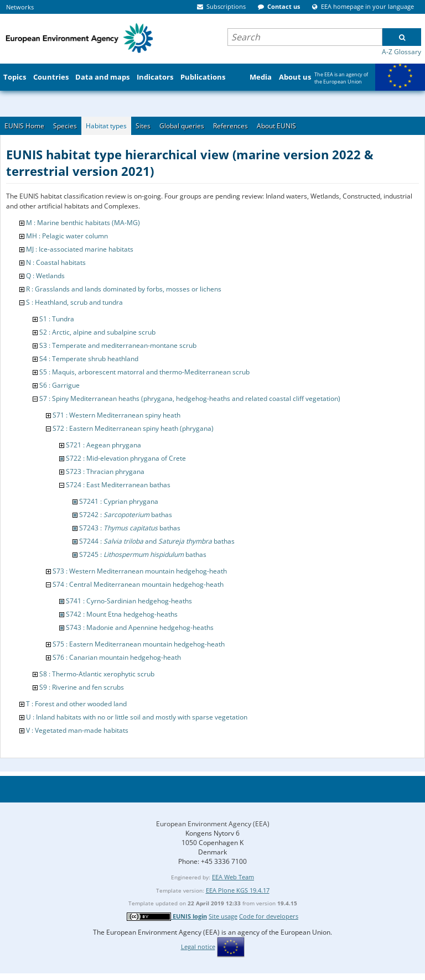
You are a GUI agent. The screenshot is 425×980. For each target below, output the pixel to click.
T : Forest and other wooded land (76, 704)
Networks (20, 7)
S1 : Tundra (57, 319)
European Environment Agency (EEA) (213, 824)
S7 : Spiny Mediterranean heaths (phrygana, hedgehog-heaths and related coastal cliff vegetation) (190, 398)
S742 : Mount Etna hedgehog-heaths (122, 614)
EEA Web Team (233, 877)
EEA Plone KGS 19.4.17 (238, 890)
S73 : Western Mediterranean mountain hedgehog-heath (140, 571)
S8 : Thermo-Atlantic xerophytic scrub (97, 674)
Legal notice (198, 947)
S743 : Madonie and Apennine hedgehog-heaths (140, 627)
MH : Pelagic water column (67, 236)
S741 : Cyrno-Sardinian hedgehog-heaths (129, 601)
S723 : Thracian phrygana (105, 471)
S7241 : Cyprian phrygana (119, 501)
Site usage (223, 916)
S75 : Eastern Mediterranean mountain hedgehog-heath (139, 644)
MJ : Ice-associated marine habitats (80, 249)
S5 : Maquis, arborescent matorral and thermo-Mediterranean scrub (144, 372)
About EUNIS (276, 126)
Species (65, 126)
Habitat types (106, 126)
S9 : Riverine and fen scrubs (82, 687)
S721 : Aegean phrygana (103, 445)
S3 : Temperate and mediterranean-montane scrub (118, 345)
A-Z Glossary (401, 52)
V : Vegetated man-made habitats (77, 730)
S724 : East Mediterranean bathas (118, 485)
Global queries (182, 126)
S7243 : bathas (130, 528)
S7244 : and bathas (157, 541)
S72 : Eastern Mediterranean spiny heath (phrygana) (133, 428)
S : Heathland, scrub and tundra (74, 302)
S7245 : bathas (143, 554)
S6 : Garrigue (59, 385)
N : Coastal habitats (56, 262)
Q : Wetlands (45, 276)
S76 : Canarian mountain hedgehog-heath (117, 657)
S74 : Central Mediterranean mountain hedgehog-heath (138, 584)
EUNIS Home (24, 126)
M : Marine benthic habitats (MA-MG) (83, 223)
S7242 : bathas (126, 515)
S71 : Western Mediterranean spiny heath (116, 415)
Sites (143, 126)
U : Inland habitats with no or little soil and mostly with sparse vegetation (137, 717)
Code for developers (269, 916)
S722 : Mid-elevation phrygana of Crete (126, 458)
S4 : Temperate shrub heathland (89, 359)
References (230, 126)
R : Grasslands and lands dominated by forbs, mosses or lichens (124, 289)
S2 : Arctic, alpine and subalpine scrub (97, 332)
